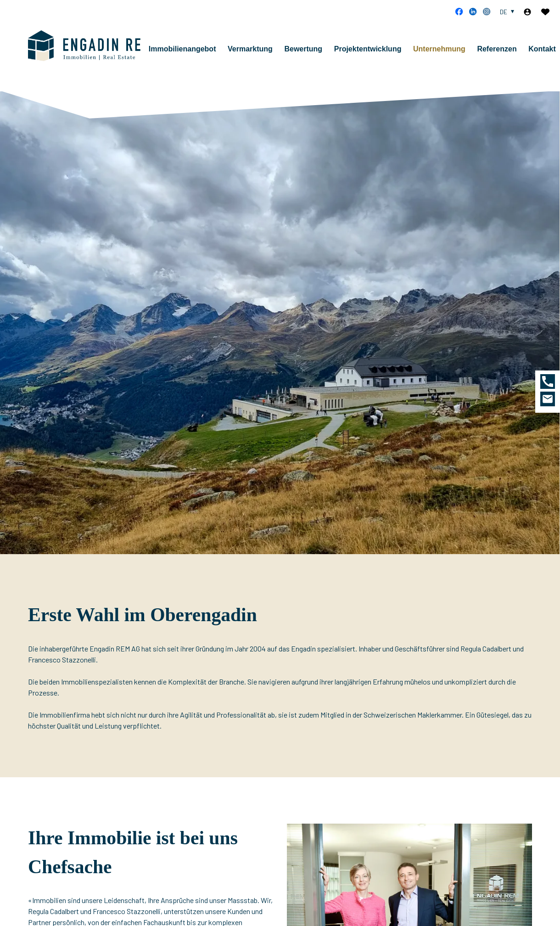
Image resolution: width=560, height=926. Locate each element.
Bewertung (312, 53)
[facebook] (459, 11)
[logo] (90, 49)
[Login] (527, 12)
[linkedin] (473, 11)
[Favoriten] (545, 12)
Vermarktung (259, 53)
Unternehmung (448, 53)
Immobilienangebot (192, 53)
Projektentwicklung (377, 53)
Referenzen (506, 53)
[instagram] (487, 11)
